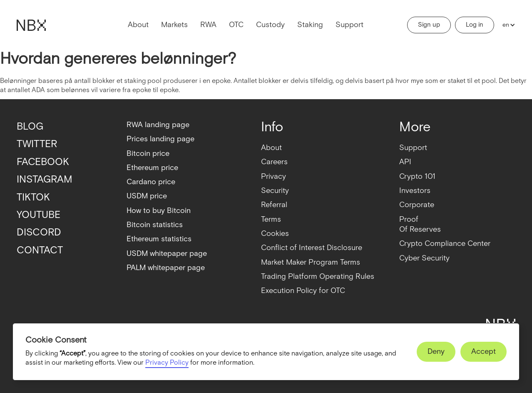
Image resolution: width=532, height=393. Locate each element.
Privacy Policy (167, 363)
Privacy (273, 176)
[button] (507, 25)
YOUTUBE (39, 215)
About (138, 25)
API (405, 162)
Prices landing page (160, 139)
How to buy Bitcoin (159, 211)
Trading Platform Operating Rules (318, 277)
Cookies (275, 234)
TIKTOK (33, 197)
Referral (274, 205)
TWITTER (37, 144)
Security (275, 191)
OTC (236, 25)
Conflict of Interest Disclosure (312, 248)
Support (349, 25)
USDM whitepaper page (167, 254)
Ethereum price (152, 168)
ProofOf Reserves (420, 224)
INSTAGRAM (45, 179)
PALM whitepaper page (166, 268)
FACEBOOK (43, 162)
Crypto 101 (417, 176)
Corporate (417, 205)
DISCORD (39, 232)
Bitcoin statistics (155, 225)
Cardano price (151, 182)
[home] (31, 25)
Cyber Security (424, 258)
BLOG (30, 126)
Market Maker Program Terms (311, 262)
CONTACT (40, 250)
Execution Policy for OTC (303, 291)
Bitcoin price (148, 154)
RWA (208, 25)
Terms (271, 219)
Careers (274, 162)
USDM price (147, 196)
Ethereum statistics (159, 239)
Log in (475, 25)
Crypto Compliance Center (445, 244)
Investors (415, 191)
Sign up (429, 25)
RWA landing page (158, 125)
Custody (270, 25)
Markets (174, 25)
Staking (310, 25)
